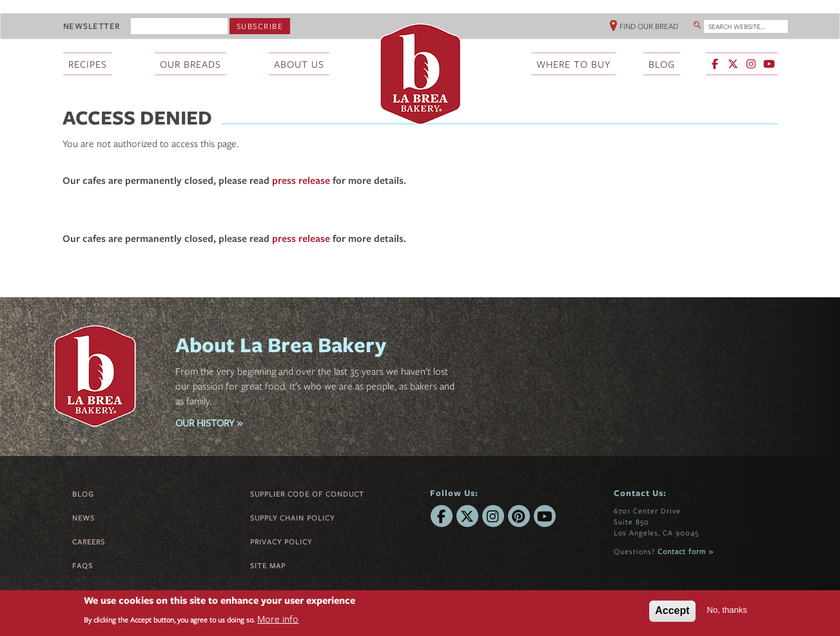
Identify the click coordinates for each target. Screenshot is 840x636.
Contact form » (686, 551)
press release (301, 180)
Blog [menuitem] (662, 64)
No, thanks (727, 610)
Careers (89, 542)
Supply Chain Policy (292, 518)
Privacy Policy (281, 542)
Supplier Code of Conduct (307, 494)
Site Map (268, 565)
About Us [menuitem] (299, 64)
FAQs (83, 565)
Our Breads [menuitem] (190, 64)
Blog (83, 494)
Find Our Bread (649, 26)
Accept (672, 611)
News (83, 518)
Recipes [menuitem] (88, 64)
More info (278, 619)
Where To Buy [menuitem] (573, 64)
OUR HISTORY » (209, 422)
